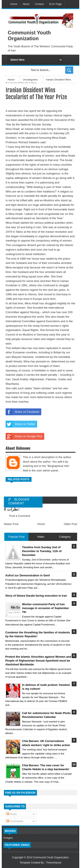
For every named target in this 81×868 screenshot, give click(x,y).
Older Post (71, 524)
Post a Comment (20, 516)
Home (14, 4)
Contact (39, 4)
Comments (15, 821)
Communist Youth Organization (51, 857)
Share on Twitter (20, 424)
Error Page (56, 4)
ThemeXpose (54, 863)
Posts (12, 814)
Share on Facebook (22, 412)
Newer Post (11, 524)
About (26, 4)
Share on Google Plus (24, 436)
